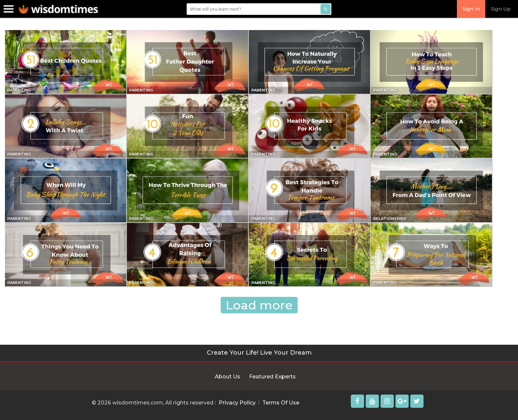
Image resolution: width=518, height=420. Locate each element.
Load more (259, 305)
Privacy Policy (237, 403)
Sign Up (501, 9)
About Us (227, 377)
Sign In (471, 9)
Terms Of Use (281, 403)
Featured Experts (272, 377)
